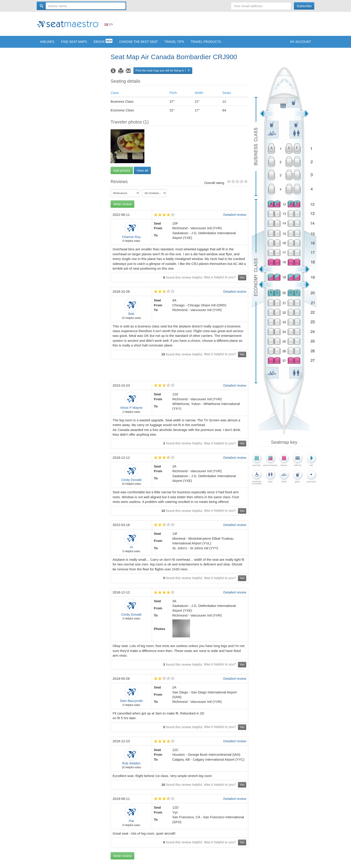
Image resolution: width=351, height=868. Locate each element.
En (109, 26)
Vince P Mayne (131, 411)
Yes (242, 281)
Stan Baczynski (131, 704)
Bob (131, 317)
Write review (122, 207)
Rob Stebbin (131, 767)
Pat (131, 824)
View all (142, 174)
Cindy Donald (131, 483)
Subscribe (304, 6)
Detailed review (235, 218)
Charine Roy (131, 240)
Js (131, 550)
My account (301, 45)
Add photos (122, 174)
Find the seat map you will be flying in (163, 74)
